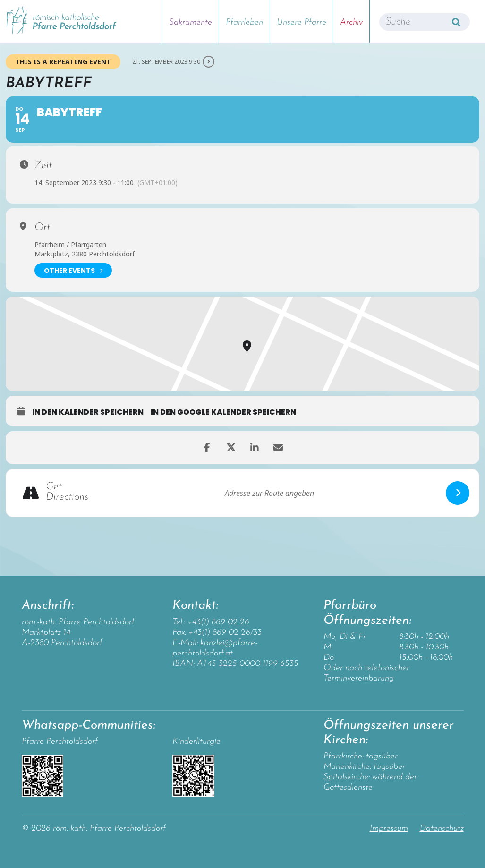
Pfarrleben (244, 22)
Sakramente (191, 22)
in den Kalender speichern (88, 412)
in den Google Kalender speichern (223, 412)
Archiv (351, 22)
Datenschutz (442, 829)
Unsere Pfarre (302, 22)
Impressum (389, 829)
